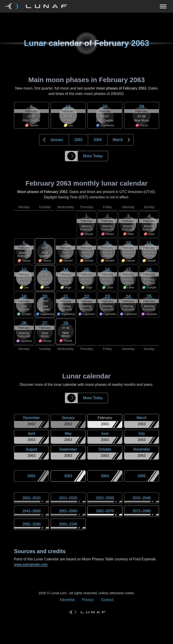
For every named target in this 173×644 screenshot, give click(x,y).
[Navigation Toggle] (86, 6)
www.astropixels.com (31, 565)
